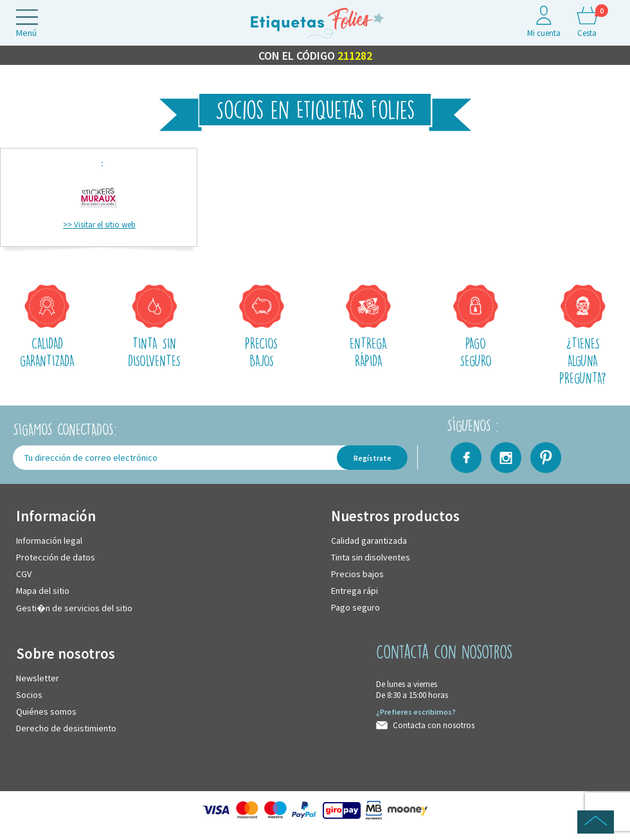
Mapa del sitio (43, 591)
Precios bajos (357, 575)
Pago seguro (355, 608)
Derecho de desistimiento (66, 729)
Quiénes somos (46, 712)
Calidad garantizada (369, 541)
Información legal (49, 541)
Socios (29, 695)
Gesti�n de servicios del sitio (74, 609)
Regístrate (373, 459)
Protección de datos (56, 558)
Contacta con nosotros (434, 726)
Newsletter (38, 679)
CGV (24, 575)
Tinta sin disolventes (371, 558)
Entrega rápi (355, 591)
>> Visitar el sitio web (99, 225)
